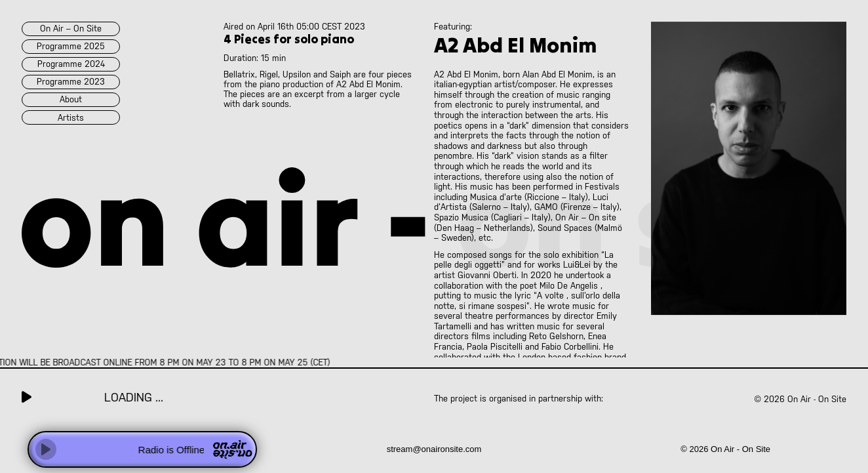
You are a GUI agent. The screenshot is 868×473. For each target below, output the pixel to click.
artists (71, 118)
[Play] (46, 449)
